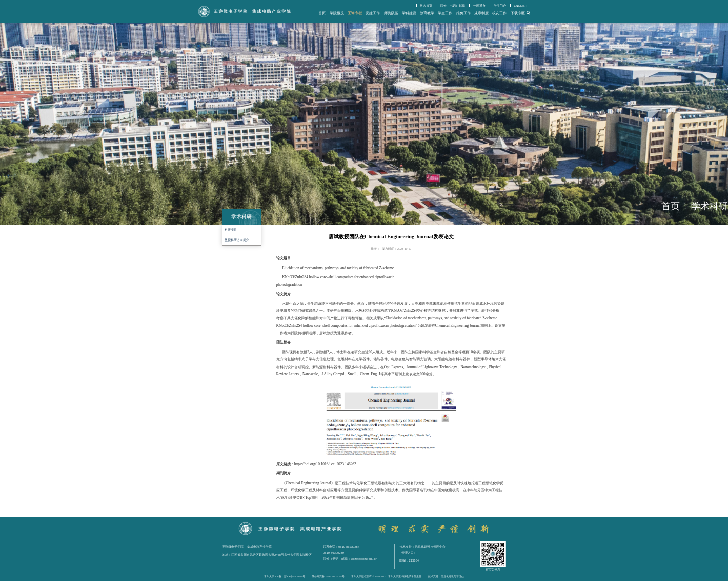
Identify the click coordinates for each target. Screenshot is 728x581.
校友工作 (499, 13)
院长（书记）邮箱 (453, 6)
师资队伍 (391, 13)
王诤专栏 (355, 13)
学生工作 (445, 13)
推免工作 (463, 13)
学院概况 (337, 13)
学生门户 (500, 6)
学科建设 (409, 13)
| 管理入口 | (407, 553)
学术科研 (710, 206)
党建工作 (373, 13)
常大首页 (426, 6)
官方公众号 (493, 569)
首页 (322, 13)
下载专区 (518, 13)
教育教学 (427, 13)
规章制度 (481, 13)
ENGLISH (520, 6)
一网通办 (479, 6)
